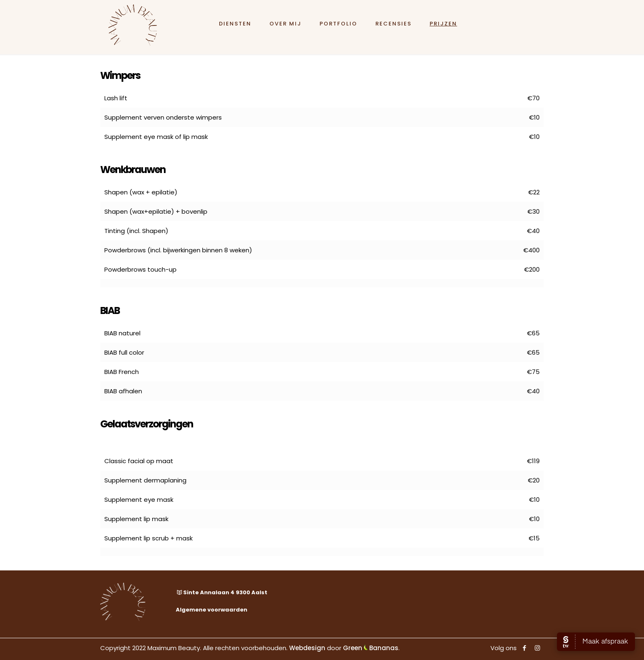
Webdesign (307, 648)
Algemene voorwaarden (212, 610)
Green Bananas (371, 648)
